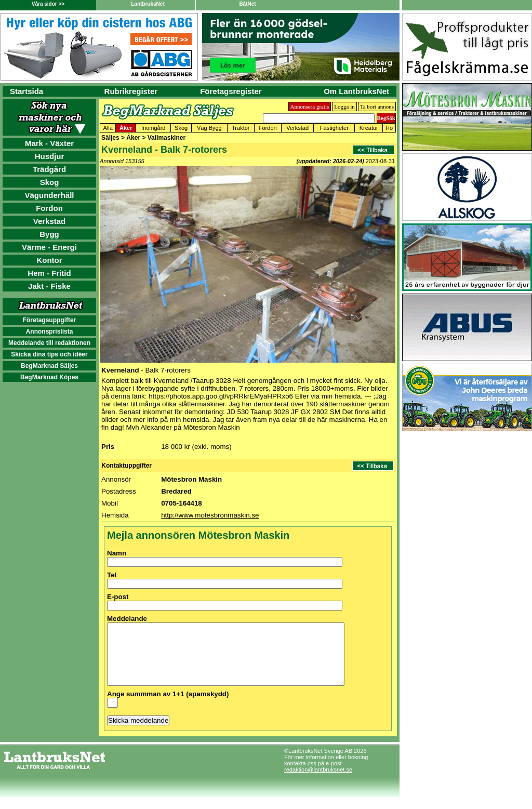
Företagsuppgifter (50, 320)
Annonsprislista (50, 331)
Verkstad (50, 221)
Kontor (49, 260)
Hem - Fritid (49, 273)
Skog (50, 182)
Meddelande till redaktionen (49, 343)
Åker (126, 128)
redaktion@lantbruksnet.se (318, 782)
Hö (389, 128)
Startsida (26, 91)
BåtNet (247, 4)
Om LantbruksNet (356, 91)
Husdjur (50, 156)
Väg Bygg (209, 128)
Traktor (241, 128)
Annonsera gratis (310, 107)
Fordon (49, 208)
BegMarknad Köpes (49, 377)
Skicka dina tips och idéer (49, 354)
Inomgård (153, 128)
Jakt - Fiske (49, 286)
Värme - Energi (49, 247)
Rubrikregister (131, 91)
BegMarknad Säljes (49, 366)
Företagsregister (231, 91)
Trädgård (49, 169)
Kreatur (369, 128)
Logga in (344, 107)
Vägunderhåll (49, 195)
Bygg (49, 234)
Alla (108, 128)
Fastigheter (334, 128)
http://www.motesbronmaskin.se (210, 515)
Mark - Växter (49, 143)
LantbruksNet (148, 4)
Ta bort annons (377, 107)
